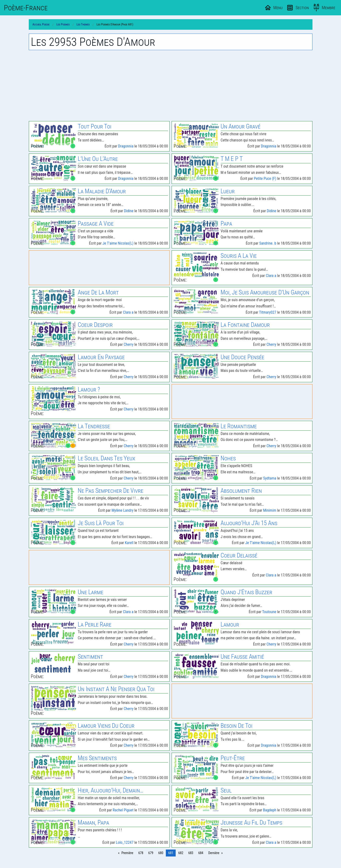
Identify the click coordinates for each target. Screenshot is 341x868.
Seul (226, 790)
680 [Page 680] (161, 853)
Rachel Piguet (123, 810)
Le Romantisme (239, 426)
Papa (226, 224)
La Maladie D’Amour (102, 191)
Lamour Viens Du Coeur (106, 726)
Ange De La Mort (98, 292)
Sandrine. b (268, 243)
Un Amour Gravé (241, 126)
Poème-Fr (26, 8)
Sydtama (270, 478)
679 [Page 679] (151, 853)
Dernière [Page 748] (214, 853)
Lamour (230, 625)
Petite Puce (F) (265, 179)
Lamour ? (89, 390)
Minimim (270, 510)
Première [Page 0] (127, 853)
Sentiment (90, 657)
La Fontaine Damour (245, 325)
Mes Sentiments (97, 758)
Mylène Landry (122, 510)
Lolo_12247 (125, 842)
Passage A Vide (96, 224)
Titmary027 (268, 312)
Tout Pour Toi (95, 126)
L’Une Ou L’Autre (98, 159)
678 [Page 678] (141, 853)
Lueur (228, 191)
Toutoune (269, 612)
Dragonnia (126, 146)
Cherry (129, 344)
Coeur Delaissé (239, 555)
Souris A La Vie (239, 256)
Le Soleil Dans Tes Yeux (107, 458)
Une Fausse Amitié (242, 657)
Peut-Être (233, 758)
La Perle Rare (95, 625)
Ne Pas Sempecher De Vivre (111, 491)
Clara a (271, 276)
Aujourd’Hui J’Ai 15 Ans (249, 523)
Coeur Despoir (95, 325)
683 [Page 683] (191, 853)
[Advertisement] (171, 86)
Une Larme (91, 592)
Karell (129, 543)
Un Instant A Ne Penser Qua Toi (116, 689)
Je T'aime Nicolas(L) (118, 243)
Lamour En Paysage (101, 357)
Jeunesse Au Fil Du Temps (251, 823)
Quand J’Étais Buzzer (247, 592)
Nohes (228, 458)
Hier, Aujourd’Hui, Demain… (111, 790)
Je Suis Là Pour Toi (101, 523)
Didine (129, 211)
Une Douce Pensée (243, 357)
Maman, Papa (94, 823)
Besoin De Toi (237, 726)
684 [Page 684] (201, 853)
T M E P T (232, 159)
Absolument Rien (241, 491)
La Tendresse (94, 426)
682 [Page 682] (181, 853)
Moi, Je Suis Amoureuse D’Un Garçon (265, 292)
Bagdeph (270, 810)
